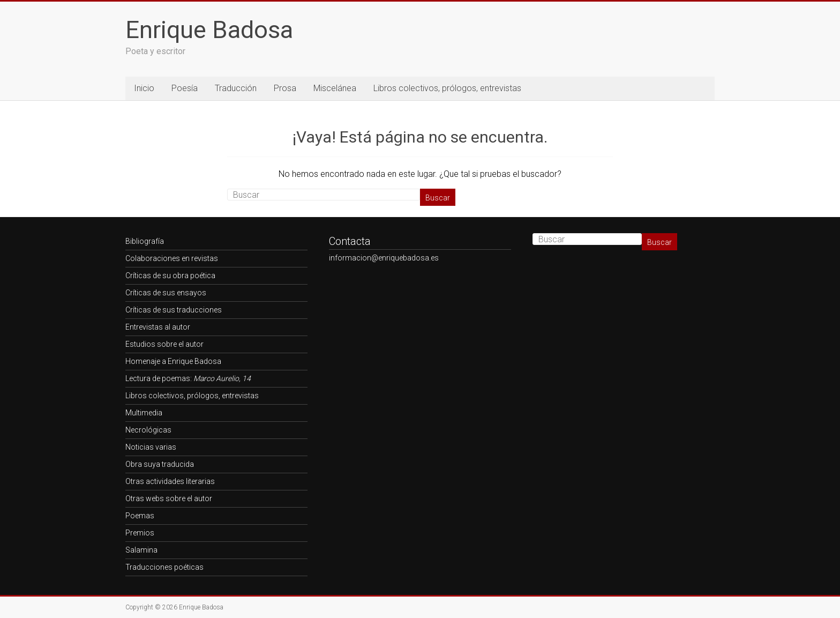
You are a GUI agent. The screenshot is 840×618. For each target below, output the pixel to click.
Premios (140, 533)
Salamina (141, 550)
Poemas (140, 516)
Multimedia (144, 413)
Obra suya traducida (160, 464)
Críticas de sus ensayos (166, 293)
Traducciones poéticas (164, 567)
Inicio (144, 88)
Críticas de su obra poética (170, 276)
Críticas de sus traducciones (174, 310)
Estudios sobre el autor (164, 344)
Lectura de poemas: (188, 378)
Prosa (285, 88)
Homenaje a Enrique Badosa (173, 361)
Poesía (185, 88)
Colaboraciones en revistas (172, 258)
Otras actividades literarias (170, 481)
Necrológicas (148, 430)
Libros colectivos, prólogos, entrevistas (447, 88)
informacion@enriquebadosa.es (384, 258)
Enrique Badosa (209, 30)
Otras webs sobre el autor (169, 498)
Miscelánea (335, 88)
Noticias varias (151, 447)
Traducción (236, 88)
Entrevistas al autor (158, 327)
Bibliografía (145, 241)
